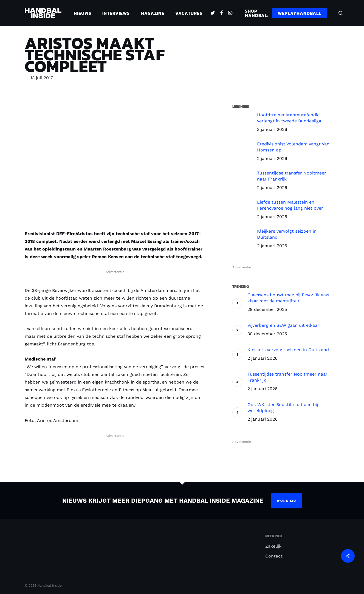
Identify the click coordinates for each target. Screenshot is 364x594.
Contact (274, 556)
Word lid (287, 501)
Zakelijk (273, 546)
